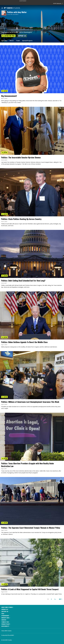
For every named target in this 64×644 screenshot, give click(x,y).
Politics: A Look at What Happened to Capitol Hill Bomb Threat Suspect (30, 589)
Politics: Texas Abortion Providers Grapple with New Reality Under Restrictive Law (28, 465)
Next (61, 599)
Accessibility (6, 626)
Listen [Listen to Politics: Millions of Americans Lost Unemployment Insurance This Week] (4, 397)
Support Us (22, 36)
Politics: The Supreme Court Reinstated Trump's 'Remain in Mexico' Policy (31, 528)
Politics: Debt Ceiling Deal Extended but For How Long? (23, 281)
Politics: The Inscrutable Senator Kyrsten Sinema (21, 157)
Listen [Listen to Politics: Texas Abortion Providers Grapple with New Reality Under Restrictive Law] (4, 458)
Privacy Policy (6, 624)
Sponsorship (6, 616)
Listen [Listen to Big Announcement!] (4, 91)
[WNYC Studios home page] (14, 8)
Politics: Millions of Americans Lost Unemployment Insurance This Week (30, 402)
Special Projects (27, 41)
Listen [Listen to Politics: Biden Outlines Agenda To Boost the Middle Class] (4, 337)
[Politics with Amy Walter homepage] (4, 13)
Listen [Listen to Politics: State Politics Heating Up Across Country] (4, 214)
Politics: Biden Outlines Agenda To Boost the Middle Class (24, 342)
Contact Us (5, 609)
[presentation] (32, 57)
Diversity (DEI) (6, 618)
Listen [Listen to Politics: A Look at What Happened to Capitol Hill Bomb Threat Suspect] (4, 584)
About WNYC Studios (8, 607)
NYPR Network (58, 3)
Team (18, 41)
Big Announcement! (9, 96)
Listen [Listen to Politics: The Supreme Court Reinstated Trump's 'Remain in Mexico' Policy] (4, 523)
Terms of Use (6, 622)
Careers (4, 620)
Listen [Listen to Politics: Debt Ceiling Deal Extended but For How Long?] (4, 276)
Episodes (4, 41)
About (12, 41)
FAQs (3, 614)
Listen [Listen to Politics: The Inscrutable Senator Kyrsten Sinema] (4, 153)
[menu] (2, 8)
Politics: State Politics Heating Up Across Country (21, 219)
